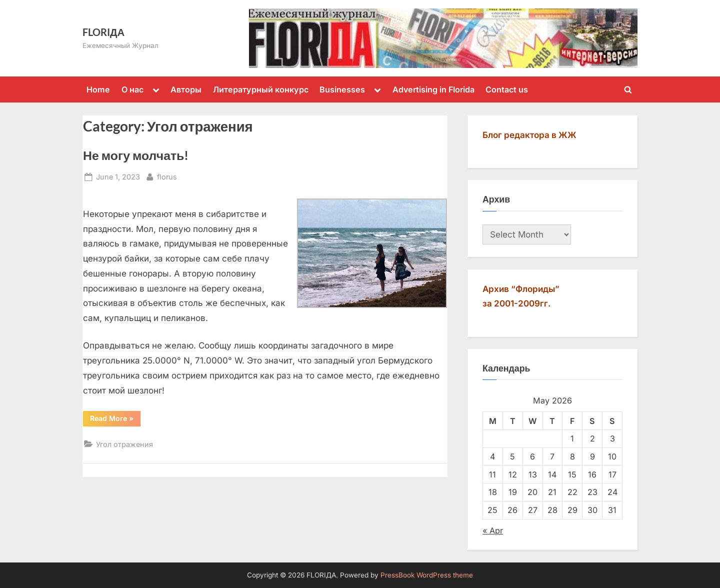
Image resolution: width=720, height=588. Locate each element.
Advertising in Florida (433, 89)
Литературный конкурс (261, 89)
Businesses (342, 89)
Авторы (186, 89)
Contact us (507, 89)
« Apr (493, 530)
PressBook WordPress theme (427, 575)
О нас (132, 89)
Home (98, 89)
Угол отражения (124, 444)
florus (167, 176)
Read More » (115, 420)
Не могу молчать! (136, 155)
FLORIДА (103, 32)
